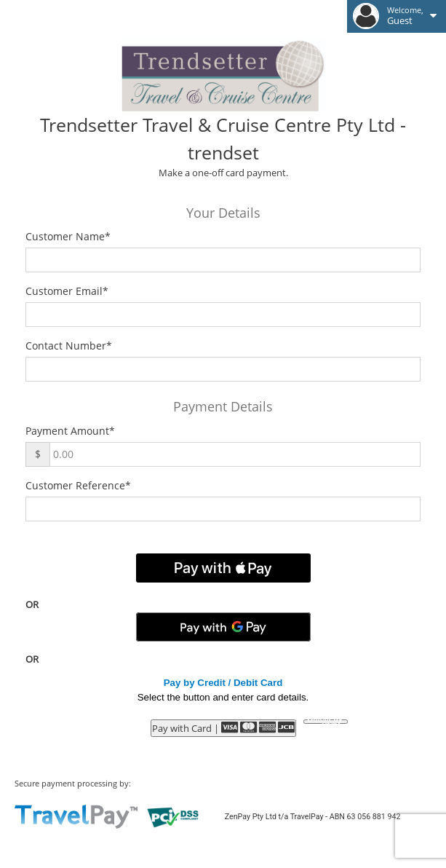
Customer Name (68, 236)
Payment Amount (70, 431)
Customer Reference (78, 485)
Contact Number (69, 346)
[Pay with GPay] (223, 627)
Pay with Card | (223, 728)
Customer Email (67, 291)
